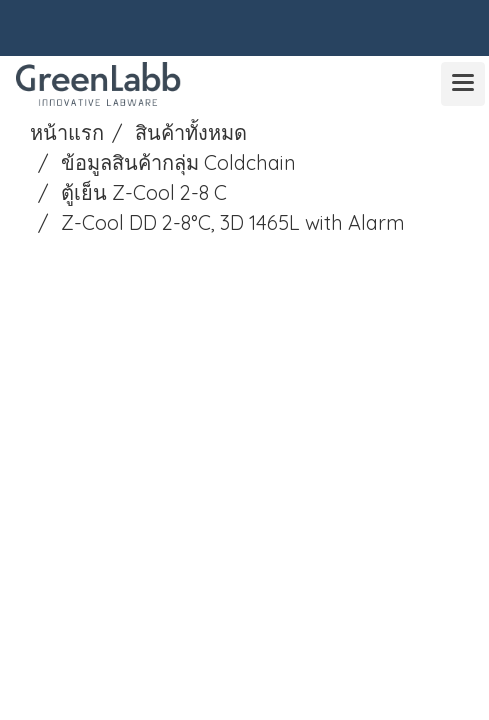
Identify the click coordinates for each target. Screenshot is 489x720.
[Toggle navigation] (463, 84)
